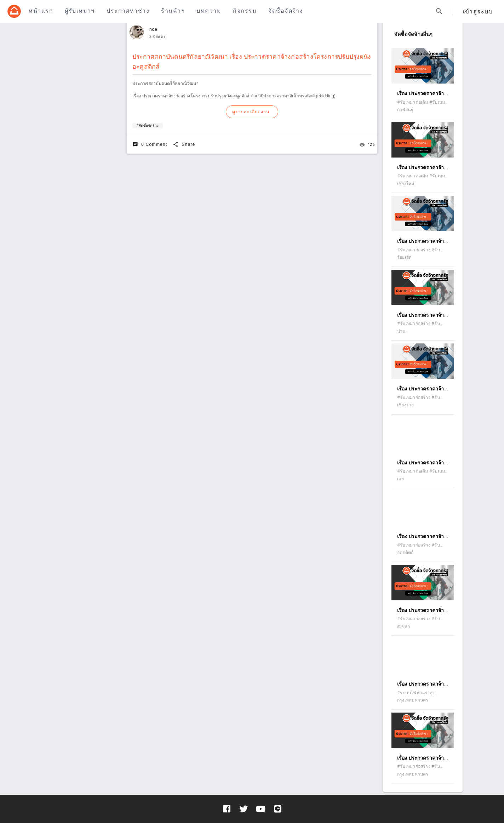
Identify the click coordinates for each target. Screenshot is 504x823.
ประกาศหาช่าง (128, 11)
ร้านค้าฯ (173, 11)
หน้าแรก (41, 11)
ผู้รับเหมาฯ (80, 11)
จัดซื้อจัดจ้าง (286, 11)
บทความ (209, 11)
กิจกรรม (245, 11)
